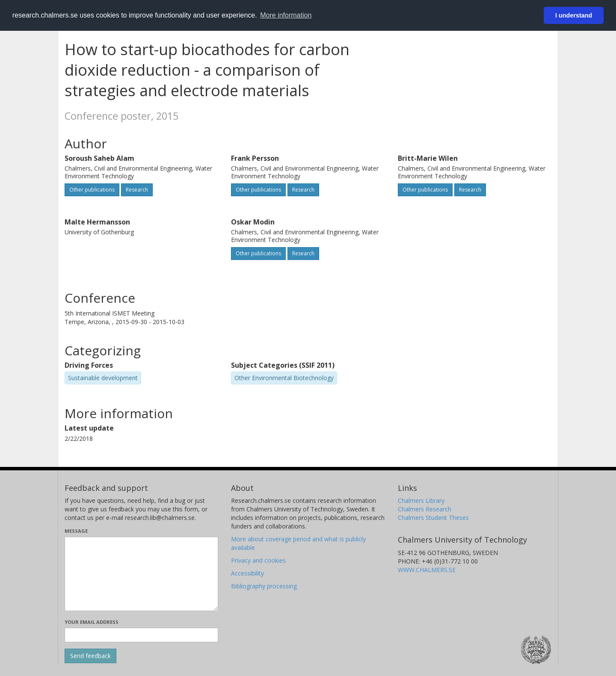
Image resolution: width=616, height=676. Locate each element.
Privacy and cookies (258, 560)
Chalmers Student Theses (433, 518)
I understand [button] (574, 15)
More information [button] (286, 15)
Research (137, 190)
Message (76, 531)
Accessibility (247, 573)
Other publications (92, 190)
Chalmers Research (425, 509)
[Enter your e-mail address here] (141, 635)
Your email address (92, 622)
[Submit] (90, 656)
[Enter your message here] (141, 574)
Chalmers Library (421, 500)
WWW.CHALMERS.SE (427, 570)
